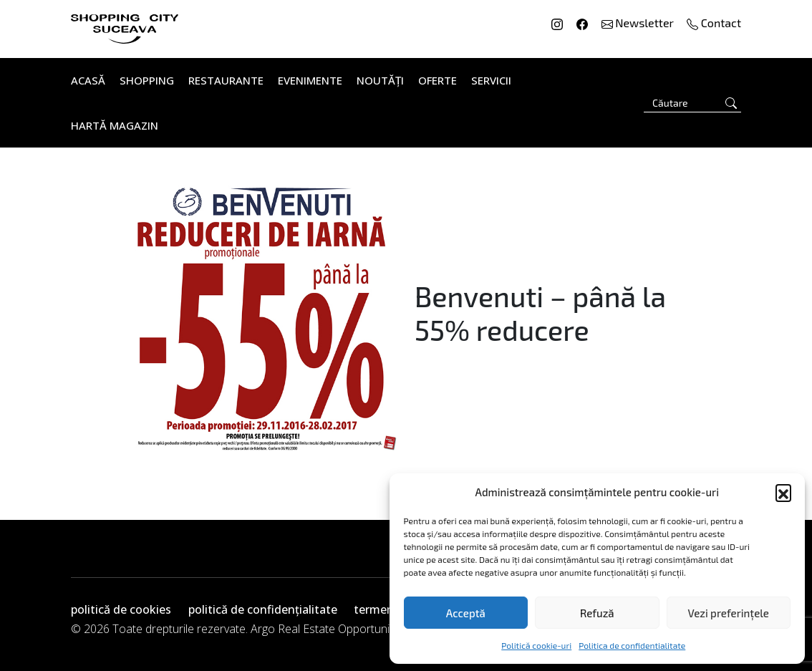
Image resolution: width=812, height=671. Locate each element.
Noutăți (380, 80)
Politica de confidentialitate (632, 645)
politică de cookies (121, 609)
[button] (783, 492)
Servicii (491, 80)
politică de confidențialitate (263, 609)
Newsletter (639, 23)
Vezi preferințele (729, 613)
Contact (714, 23)
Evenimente (310, 80)
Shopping (147, 80)
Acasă (88, 80)
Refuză (597, 613)
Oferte (438, 80)
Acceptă (466, 613)
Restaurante (226, 80)
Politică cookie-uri (536, 645)
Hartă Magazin (115, 125)
